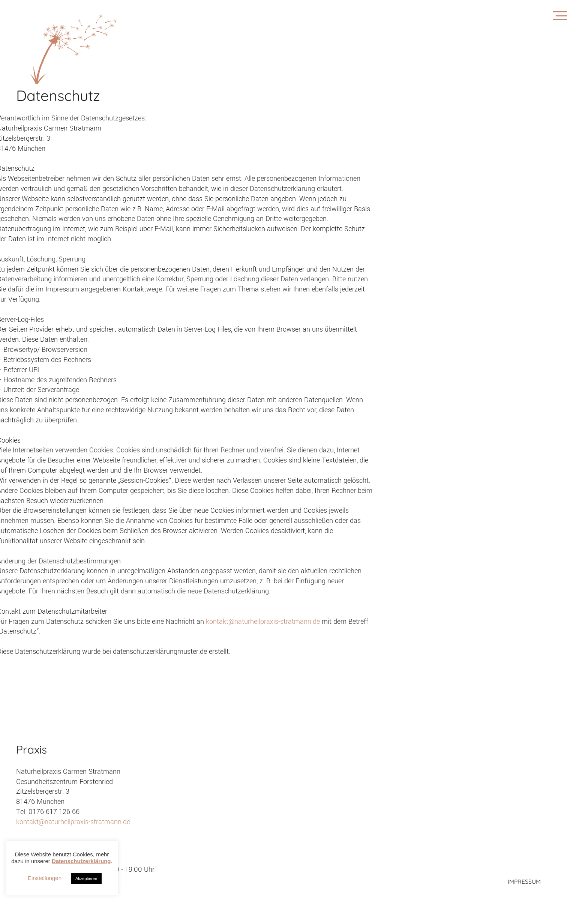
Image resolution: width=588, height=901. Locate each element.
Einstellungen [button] (45, 878)
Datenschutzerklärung (81, 861)
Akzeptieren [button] (86, 878)
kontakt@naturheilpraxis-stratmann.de (264, 622)
